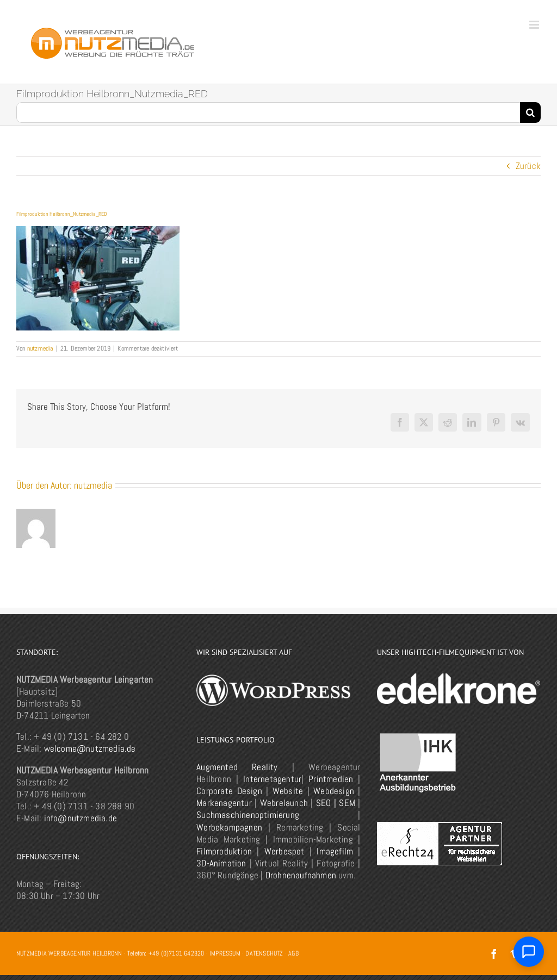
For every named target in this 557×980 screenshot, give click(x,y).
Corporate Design (229, 791)
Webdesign (334, 791)
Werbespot (284, 851)
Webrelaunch (284, 803)
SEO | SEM (336, 803)
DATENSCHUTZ (264, 953)
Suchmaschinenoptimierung (248, 815)
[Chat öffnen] (529, 952)
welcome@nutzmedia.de (90, 748)
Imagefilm (335, 851)
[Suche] (530, 113)
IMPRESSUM (225, 953)
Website (288, 791)
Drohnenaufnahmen (301, 875)
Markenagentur (224, 803)
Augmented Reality (237, 767)
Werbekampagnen (229, 827)
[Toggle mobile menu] (535, 25)
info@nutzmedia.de (81, 818)
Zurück (528, 166)
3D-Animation (221, 863)
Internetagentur (272, 779)
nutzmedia (40, 348)
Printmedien (331, 779)
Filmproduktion (224, 851)
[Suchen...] (268, 113)
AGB (293, 953)
